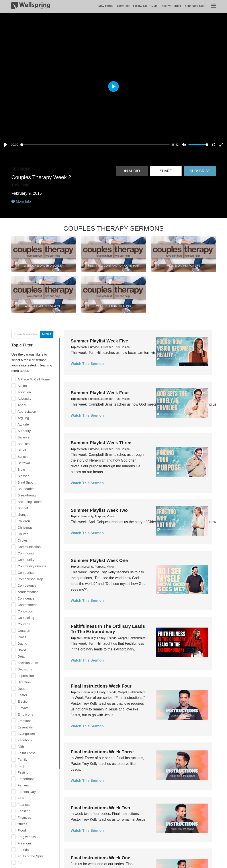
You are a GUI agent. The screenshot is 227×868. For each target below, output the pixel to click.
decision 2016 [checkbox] (28, 663)
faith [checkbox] (21, 747)
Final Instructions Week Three (102, 752)
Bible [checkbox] (21, 469)
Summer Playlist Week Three (101, 443)
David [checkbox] (22, 650)
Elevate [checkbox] (23, 708)
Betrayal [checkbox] (24, 463)
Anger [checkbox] (22, 405)
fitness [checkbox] (22, 824)
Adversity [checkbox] (24, 399)
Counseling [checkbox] (26, 618)
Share (166, 171)
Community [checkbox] (26, 560)
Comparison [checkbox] (26, 573)
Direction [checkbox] (24, 682)
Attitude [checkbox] (23, 424)
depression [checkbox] (26, 676)
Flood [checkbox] (22, 830)
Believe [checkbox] (23, 457)
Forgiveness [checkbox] (27, 837)
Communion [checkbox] (26, 553)
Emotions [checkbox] (24, 721)
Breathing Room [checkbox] (29, 502)
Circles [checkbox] (23, 540)
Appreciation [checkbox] (27, 411)
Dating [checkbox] (22, 643)
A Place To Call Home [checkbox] (34, 379)
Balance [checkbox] (23, 437)
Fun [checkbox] (20, 863)
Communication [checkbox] (29, 547)
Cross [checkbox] (22, 637)
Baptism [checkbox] (23, 444)
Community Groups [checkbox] (32, 566)
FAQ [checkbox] (21, 766)
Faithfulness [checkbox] (26, 753)
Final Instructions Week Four (101, 686)
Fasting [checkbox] (23, 772)
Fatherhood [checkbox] (26, 779)
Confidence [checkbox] (26, 598)
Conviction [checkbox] (25, 611)
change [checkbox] (23, 515)
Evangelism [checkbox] (26, 734)
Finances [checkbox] (24, 817)
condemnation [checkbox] (28, 592)
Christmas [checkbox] (25, 527)
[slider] (95, 145)
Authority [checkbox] (24, 431)
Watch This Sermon (87, 364)
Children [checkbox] (24, 521)
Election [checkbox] (23, 701)
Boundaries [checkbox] (26, 489)
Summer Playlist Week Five (99, 341)
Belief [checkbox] (22, 450)
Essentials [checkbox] (25, 727)
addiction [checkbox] (24, 392)
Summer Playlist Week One (99, 560)
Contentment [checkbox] (27, 605)
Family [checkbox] (22, 759)
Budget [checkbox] (23, 508)
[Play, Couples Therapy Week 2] (6, 145)
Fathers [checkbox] (23, 785)
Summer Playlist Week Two (99, 510)
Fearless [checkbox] (24, 805)
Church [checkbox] (23, 534)
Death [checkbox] (22, 656)
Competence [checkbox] (27, 585)
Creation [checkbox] (24, 631)
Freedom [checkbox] (24, 843)
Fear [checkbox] (21, 798)
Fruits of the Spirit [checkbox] (31, 856)
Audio (132, 171)
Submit (47, 334)
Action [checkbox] (22, 386)
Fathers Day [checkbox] (27, 792)
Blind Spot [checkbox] (25, 482)
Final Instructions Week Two (100, 808)
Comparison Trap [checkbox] (30, 579)
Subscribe (200, 171)
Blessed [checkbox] (23, 476)
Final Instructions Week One (101, 858)
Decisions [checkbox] (25, 669)
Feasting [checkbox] (24, 811)
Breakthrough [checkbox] (27, 495)
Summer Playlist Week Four (100, 393)
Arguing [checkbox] (23, 418)
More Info (21, 201)
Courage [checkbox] (24, 624)
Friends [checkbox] (23, 850)
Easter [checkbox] (22, 695)
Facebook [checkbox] (25, 740)
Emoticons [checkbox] (25, 714)
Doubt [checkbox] (22, 689)
